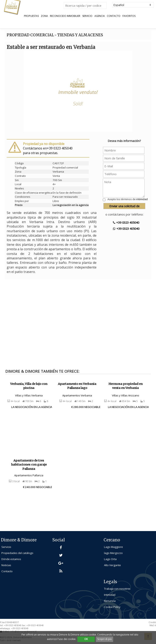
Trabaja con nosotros (117, 589)
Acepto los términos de (128, 199)
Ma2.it (153, 625)
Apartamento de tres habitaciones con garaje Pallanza (29, 465)
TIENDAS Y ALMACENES (80, 35)
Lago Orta (110, 559)
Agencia (100, 16)
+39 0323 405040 (126, 222)
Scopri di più (105, 639)
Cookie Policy (112, 607)
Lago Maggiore (113, 547)
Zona (44, 16)
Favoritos (129, 16)
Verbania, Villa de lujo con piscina (29, 386)
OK (86, 639)
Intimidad (110, 595)
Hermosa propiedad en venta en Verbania (126, 386)
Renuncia (110, 601)
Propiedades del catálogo (17, 553)
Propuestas (31, 16)
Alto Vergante (112, 565)
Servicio (87, 16)
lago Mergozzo (113, 553)
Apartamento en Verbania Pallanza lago (77, 386)
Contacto (114, 16)
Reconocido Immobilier (65, 16)
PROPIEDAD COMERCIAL (30, 35)
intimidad (142, 199)
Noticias (6, 565)
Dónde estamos (11, 559)
